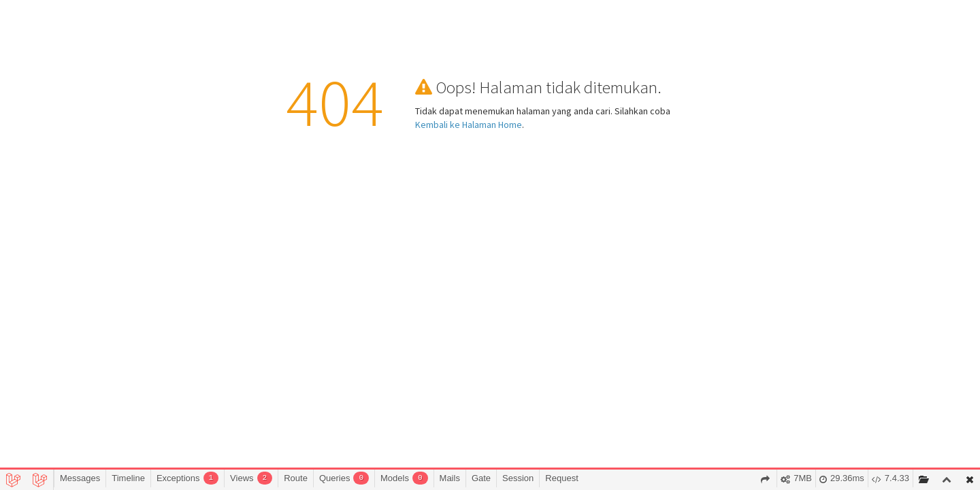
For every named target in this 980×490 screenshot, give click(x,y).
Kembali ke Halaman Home (469, 125)
